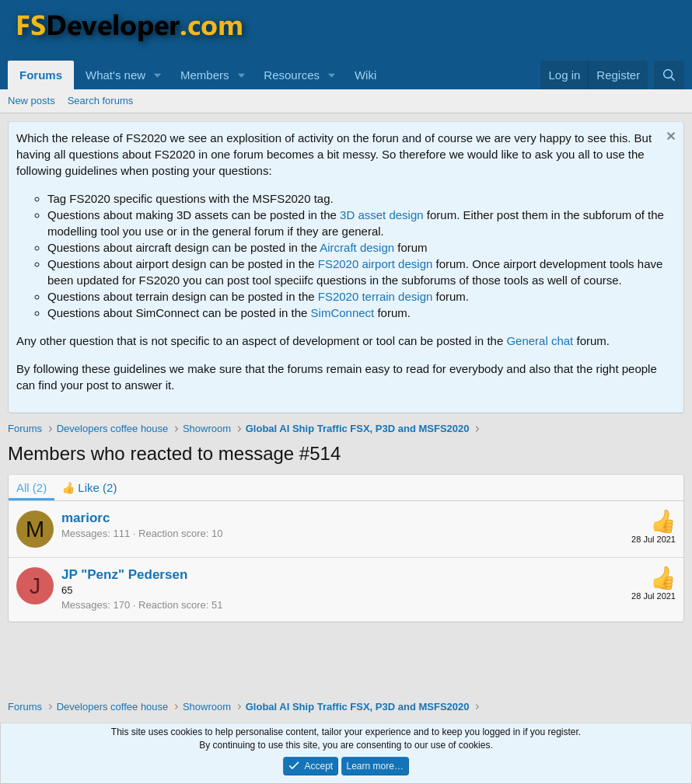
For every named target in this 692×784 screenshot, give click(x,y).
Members (205, 75)
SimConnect (343, 313)
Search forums (101, 101)
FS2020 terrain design (376, 296)
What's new (115, 75)
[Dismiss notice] (669, 138)
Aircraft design (357, 247)
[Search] (669, 75)
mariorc (86, 518)
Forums (41, 75)
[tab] (89, 488)
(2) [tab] (31, 488)
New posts (31, 101)
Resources (292, 75)
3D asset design (382, 215)
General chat (540, 341)
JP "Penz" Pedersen (124, 575)
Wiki (365, 75)
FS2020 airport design (376, 264)
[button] (158, 75)
